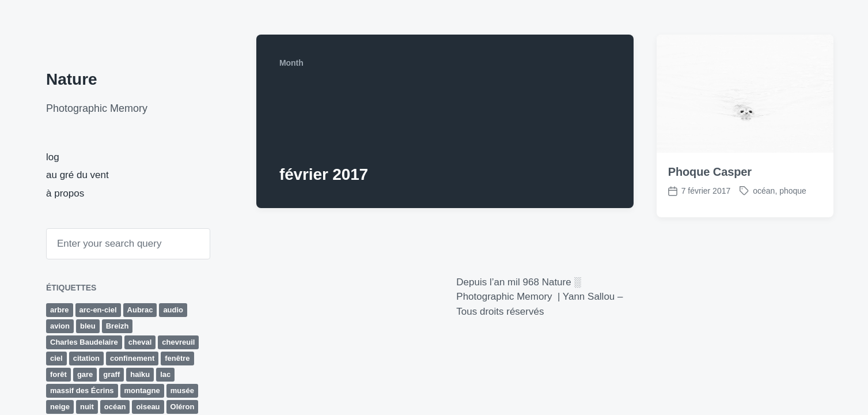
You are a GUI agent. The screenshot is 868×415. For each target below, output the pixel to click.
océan (764, 191)
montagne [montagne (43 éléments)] (142, 391)
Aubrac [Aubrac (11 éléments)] (140, 310)
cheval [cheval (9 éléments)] (140, 342)
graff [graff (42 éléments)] (111, 374)
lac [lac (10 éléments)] (165, 374)
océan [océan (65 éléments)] (115, 407)
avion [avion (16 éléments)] (60, 326)
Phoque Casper (710, 172)
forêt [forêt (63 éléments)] (58, 374)
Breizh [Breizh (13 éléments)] (117, 326)
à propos (65, 193)
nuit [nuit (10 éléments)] (87, 407)
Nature (72, 79)
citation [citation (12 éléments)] (86, 358)
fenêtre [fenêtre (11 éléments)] (177, 358)
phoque (793, 191)
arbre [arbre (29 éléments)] (60, 310)
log (53, 157)
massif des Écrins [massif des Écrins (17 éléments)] (82, 391)
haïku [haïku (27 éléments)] (140, 374)
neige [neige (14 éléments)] (60, 407)
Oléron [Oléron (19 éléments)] (183, 407)
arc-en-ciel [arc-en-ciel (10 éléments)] (98, 310)
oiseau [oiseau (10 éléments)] (148, 407)
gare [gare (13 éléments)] (85, 374)
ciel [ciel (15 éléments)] (56, 358)
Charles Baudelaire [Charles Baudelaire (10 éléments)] (84, 342)
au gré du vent (77, 175)
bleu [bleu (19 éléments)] (88, 326)
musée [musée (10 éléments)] (182, 391)
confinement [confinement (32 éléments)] (132, 358)
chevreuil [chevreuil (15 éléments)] (178, 342)
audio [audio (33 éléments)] (173, 310)
